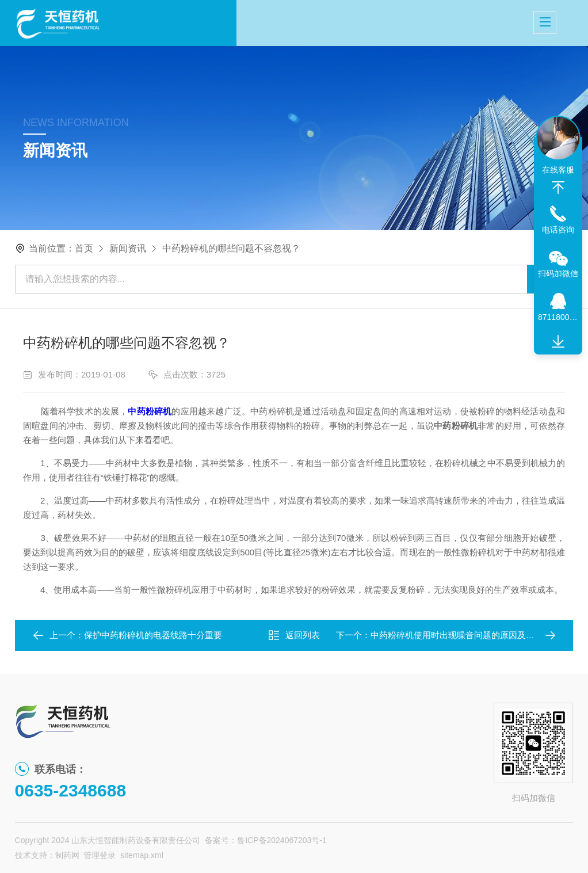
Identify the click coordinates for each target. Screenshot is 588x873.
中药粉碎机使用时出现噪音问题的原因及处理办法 (465, 635)
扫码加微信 (558, 273)
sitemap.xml (142, 855)
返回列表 (294, 635)
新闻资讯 (128, 248)
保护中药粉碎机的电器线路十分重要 (153, 635)
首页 (84, 248)
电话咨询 (558, 230)
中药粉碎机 (150, 411)
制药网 (67, 855)
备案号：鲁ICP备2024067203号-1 (266, 840)
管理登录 (100, 855)
